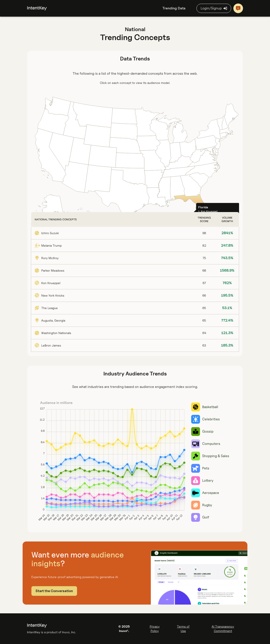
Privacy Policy (155, 629)
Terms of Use (183, 629)
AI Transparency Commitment (223, 629)
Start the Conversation (54, 591)
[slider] (110, 462)
